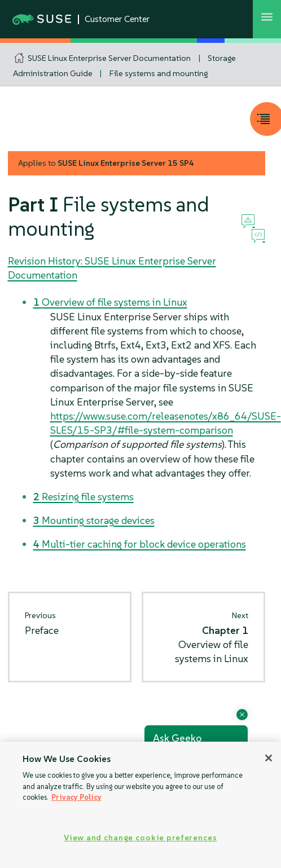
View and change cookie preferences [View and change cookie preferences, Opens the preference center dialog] (140, 838)
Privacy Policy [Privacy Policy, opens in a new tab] (76, 797)
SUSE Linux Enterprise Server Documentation (109, 58)
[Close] (269, 758)
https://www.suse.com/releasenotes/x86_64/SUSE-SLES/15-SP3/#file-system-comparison (166, 423)
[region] (140, 805)
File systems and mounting (159, 73)
